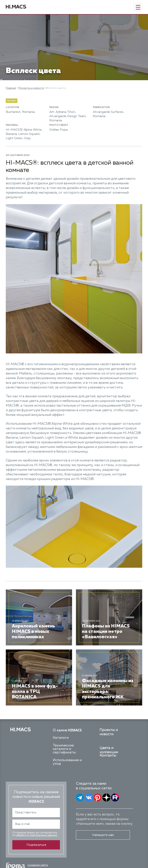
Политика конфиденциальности (27, 81)
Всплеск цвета (56, 88)
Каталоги (61, 738)
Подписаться (36, 845)
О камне (67, 730)
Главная (11, 88)
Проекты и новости (31, 88)
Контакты (108, 756)
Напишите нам (103, 835)
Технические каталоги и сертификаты (64, 749)
